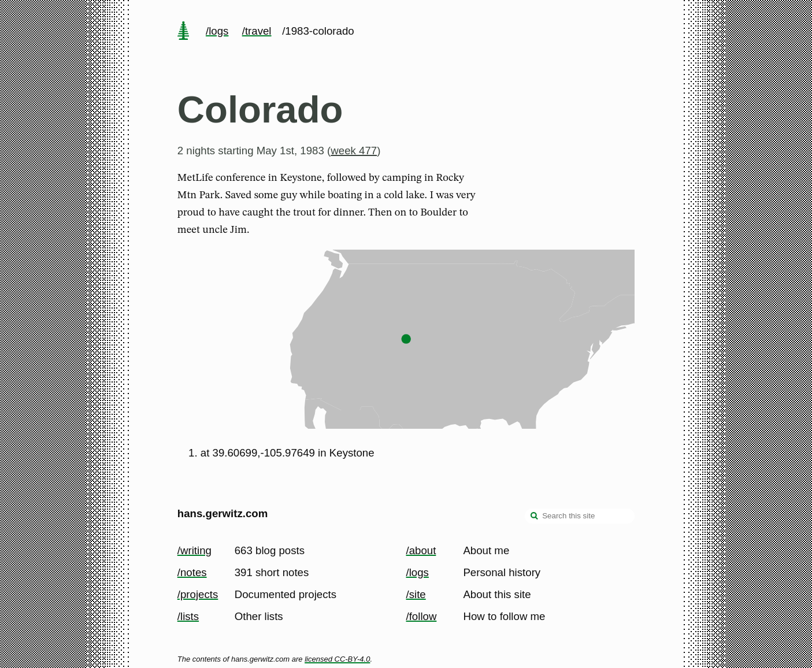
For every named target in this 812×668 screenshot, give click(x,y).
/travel (257, 31)
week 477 (354, 151)
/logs (217, 31)
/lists (188, 616)
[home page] (183, 32)
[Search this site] (580, 516)
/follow (422, 616)
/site (416, 594)
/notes (192, 572)
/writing (194, 550)
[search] (535, 517)
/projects (198, 594)
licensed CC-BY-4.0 (337, 659)
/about (421, 550)
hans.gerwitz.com (223, 513)
